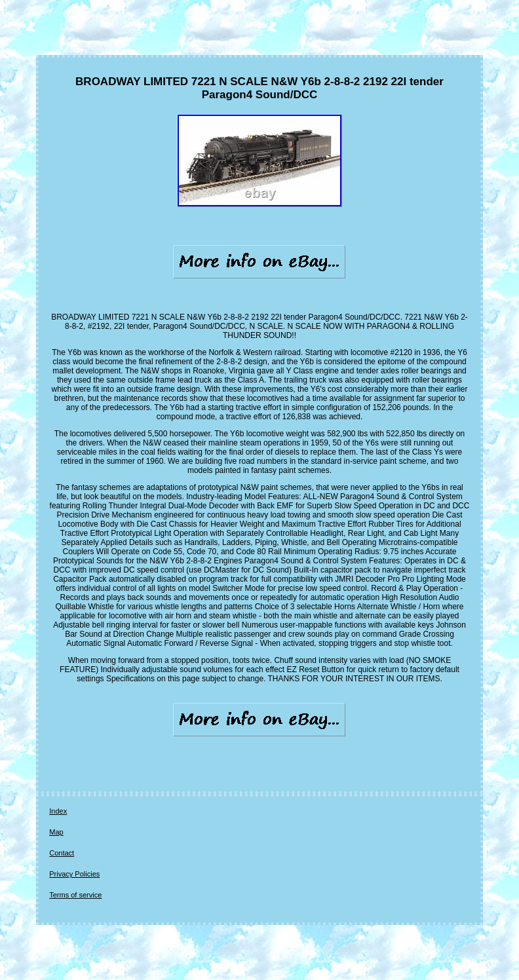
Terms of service (75, 895)
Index (58, 811)
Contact (62, 853)
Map (56, 832)
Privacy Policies (74, 874)
